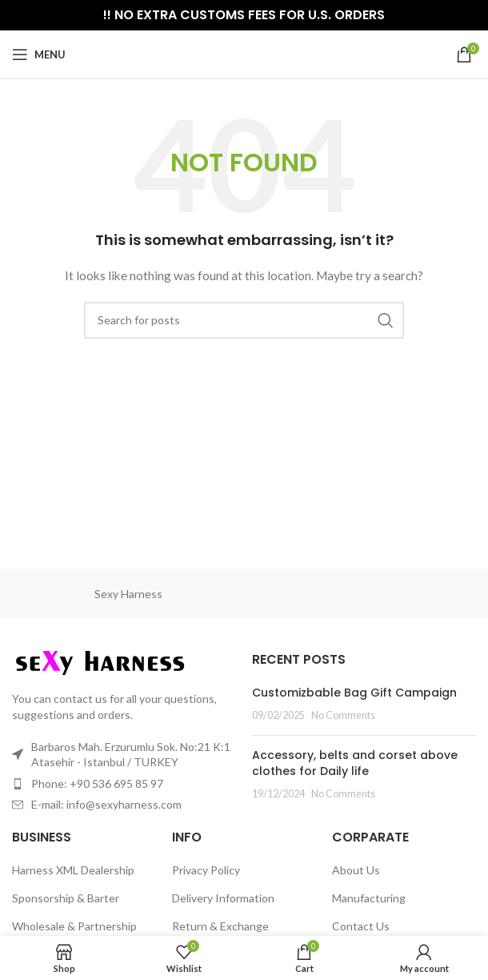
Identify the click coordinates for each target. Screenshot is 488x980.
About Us (356, 870)
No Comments (343, 715)
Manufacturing (369, 898)
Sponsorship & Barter (66, 898)
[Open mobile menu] (39, 54)
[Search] (244, 320)
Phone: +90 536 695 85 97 (97, 783)
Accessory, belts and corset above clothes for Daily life (355, 763)
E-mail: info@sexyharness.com (106, 804)
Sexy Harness (128, 594)
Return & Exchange (220, 926)
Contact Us (361, 926)
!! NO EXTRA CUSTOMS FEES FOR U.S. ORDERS (244, 15)
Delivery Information (223, 898)
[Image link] (100, 662)
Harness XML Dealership (73, 870)
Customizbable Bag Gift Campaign (354, 693)
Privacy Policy (206, 870)
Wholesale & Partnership (74, 926)
